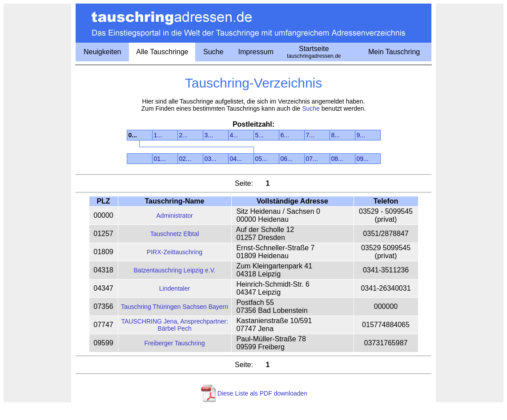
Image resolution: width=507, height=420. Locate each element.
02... (185, 159)
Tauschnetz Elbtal (175, 234)
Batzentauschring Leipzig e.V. (175, 270)
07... (312, 159)
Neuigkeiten (103, 52)
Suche (213, 52)
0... (133, 135)
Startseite (314, 52)
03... (211, 159)
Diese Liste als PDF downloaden (262, 393)
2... (183, 135)
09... (363, 159)
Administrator (174, 216)
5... (260, 135)
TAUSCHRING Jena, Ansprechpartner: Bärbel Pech (174, 325)
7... (310, 135)
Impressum (256, 52)
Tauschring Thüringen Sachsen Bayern (175, 307)
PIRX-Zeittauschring (175, 252)
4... (234, 135)
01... (160, 159)
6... (285, 135)
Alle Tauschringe (162, 52)
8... (336, 135)
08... (337, 159)
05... (261, 159)
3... (209, 135)
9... (361, 135)
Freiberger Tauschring (175, 343)
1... (158, 135)
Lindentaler (175, 288)
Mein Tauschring (394, 52)
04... (236, 159)
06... (287, 159)
